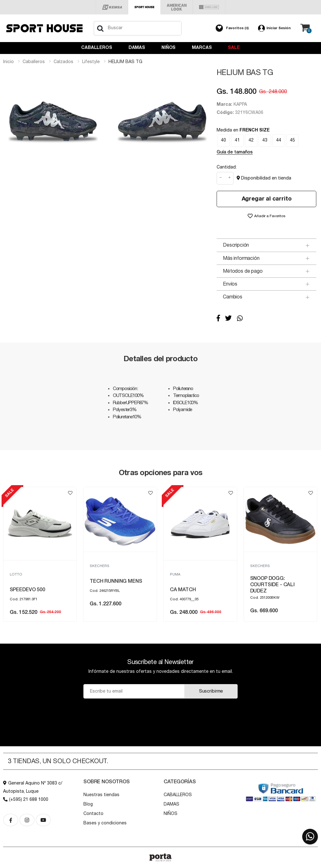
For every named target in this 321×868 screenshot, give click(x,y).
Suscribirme (211, 691)
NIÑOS (168, 48)
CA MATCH (263, 590)
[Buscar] (100, 28)
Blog (88, 804)
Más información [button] (241, 258)
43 (265, 140)
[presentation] (160, 714)
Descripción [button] (236, 245)
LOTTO (96, 574)
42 (251, 140)
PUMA (15, 574)
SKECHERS (180, 566)
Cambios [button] (233, 297)
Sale (234, 48)
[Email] (134, 691)
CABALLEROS (97, 48)
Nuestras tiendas (101, 795)
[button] (232, 28)
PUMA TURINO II (29, 590)
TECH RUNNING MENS (196, 581)
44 (279, 140)
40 (224, 140)
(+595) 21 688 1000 (26, 800)
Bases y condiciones (105, 823)
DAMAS (137, 48)
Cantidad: (227, 167)
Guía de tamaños (235, 152)
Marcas (202, 48)
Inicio (8, 62)
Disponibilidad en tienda (264, 178)
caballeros (34, 62)
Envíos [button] (230, 284)
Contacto (93, 814)
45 (292, 140)
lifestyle (91, 62)
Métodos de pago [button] (243, 271)
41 (237, 140)
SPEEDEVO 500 (108, 590)
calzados (63, 62)
